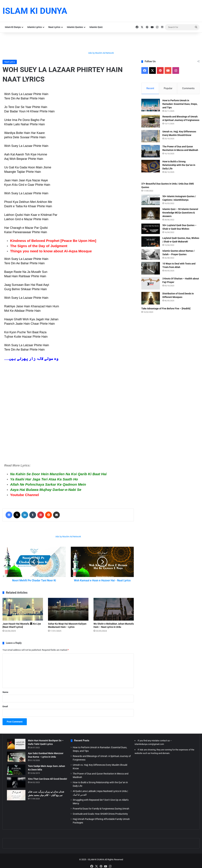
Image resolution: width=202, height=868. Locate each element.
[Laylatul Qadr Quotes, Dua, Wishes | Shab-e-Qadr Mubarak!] (151, 242)
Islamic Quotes (75, 27)
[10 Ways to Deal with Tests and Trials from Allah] (151, 269)
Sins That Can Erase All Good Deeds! (48, 783)
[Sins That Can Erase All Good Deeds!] (16, 786)
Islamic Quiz (96, 27)
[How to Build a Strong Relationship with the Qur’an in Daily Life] (151, 167)
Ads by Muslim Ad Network (101, 53)
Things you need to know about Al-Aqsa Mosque (51, 251)
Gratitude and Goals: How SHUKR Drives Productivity (100, 818)
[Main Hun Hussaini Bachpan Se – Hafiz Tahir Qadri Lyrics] (16, 748)
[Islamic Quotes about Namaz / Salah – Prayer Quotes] (151, 255)
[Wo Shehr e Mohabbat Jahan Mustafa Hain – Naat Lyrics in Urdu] (114, 613)
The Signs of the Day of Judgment (39, 246)
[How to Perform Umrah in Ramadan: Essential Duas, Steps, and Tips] (151, 106)
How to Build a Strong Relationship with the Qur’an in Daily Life (179, 166)
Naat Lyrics (54, 27)
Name (5, 696)
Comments (188, 88)
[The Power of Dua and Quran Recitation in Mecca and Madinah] (151, 152)
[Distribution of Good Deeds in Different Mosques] (151, 299)
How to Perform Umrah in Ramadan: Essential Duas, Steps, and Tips (180, 104)
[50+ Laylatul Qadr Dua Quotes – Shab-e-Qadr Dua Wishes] (151, 229)
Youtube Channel (25, 495)
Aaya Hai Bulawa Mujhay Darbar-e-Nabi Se (46, 490)
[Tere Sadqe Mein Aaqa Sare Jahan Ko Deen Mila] (16, 773)
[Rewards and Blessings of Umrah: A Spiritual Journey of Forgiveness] (151, 122)
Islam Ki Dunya (13, 27)
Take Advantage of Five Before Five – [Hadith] (166, 309)
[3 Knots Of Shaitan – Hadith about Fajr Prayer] (151, 284)
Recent (150, 88)
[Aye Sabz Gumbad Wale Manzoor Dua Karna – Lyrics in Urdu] (16, 761)
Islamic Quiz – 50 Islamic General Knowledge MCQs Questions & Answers (180, 213)
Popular (168, 88)
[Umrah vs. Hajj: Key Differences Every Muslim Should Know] (151, 137)
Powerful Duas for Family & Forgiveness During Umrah (101, 812)
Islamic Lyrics (35, 27)
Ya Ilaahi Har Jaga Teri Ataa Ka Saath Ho (44, 479)
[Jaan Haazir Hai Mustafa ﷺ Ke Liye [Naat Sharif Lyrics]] (23, 613)
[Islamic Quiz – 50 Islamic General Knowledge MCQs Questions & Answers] (151, 214)
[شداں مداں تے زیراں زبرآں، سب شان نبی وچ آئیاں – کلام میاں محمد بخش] (16, 799)
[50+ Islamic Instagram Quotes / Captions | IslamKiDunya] (151, 200)
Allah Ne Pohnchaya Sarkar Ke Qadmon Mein (48, 484)
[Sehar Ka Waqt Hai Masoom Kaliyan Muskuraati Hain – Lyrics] (68, 613)
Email (5, 710)
